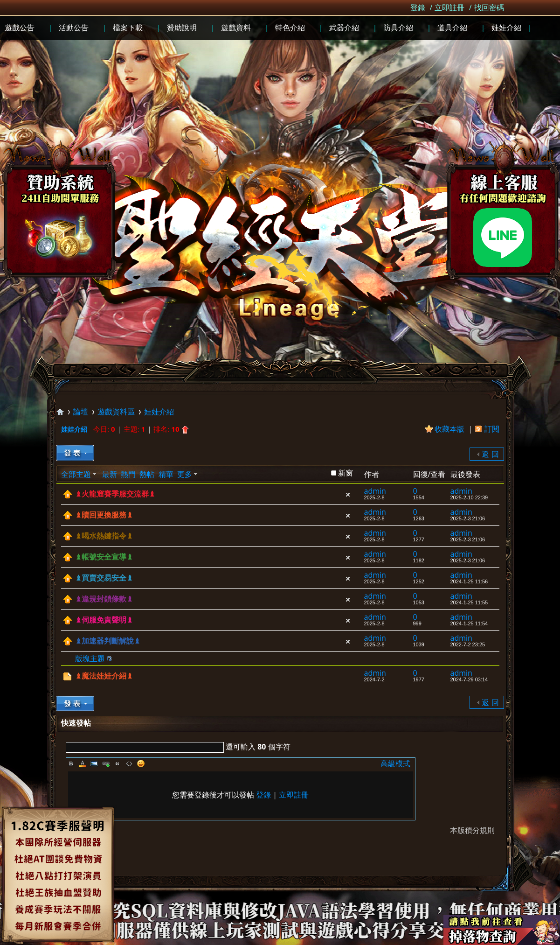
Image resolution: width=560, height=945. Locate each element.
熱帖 (147, 474)
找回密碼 (489, 7)
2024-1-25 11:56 (469, 581)
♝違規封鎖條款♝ (104, 599)
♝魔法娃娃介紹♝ (104, 676)
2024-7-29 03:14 (469, 679)
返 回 (490, 454)
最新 (110, 474)
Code (129, 763)
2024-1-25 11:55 (469, 602)
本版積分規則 (472, 830)
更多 (185, 474)
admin (375, 491)
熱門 (128, 474)
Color (83, 763)
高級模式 (395, 763)
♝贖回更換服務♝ (104, 515)
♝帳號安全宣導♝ (104, 557)
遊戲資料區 (116, 412)
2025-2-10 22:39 (469, 497)
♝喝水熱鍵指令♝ (104, 536)
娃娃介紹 (159, 412)
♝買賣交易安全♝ (104, 578)
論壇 (81, 412)
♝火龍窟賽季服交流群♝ (115, 494)
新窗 (346, 473)
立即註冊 (449, 7)
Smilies (141, 763)
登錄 (418, 7)
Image (94, 763)
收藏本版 (450, 429)
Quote (118, 763)
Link (106, 763)
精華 (166, 474)
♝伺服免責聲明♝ (104, 620)
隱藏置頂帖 (348, 495)
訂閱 (492, 429)
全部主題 (76, 474)
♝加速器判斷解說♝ (108, 641)
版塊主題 (90, 658)
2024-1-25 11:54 (469, 623)
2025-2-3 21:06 (468, 518)
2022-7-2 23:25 (468, 644)
